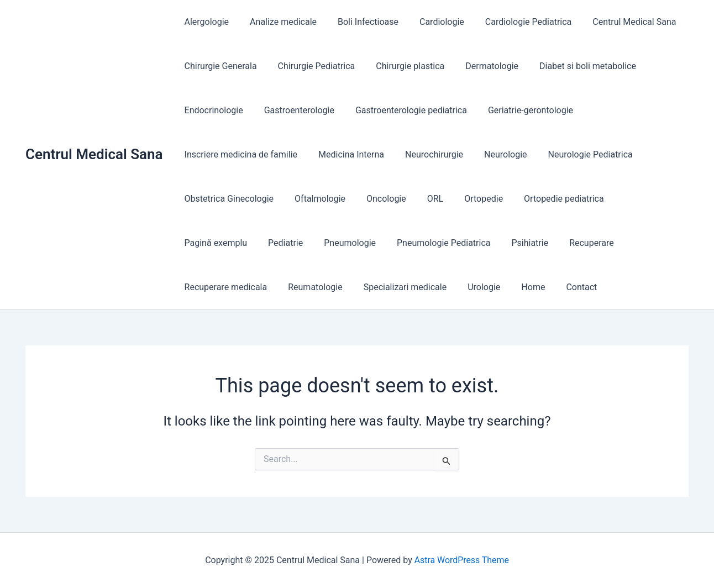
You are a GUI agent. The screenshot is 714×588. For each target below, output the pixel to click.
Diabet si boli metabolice (573, 66)
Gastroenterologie (294, 110)
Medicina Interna (346, 154)
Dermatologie (480, 66)
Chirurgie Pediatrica (312, 66)
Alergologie (205, 22)
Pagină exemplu (635, 199)
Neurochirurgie (426, 154)
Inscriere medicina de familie (239, 154)
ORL (424, 199)
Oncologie (378, 199)
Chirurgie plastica (402, 66)
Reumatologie (210, 287)
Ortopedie (469, 199)
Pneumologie (261, 243)
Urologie (372, 287)
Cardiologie (430, 22)
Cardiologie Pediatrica (514, 22)
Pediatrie (200, 243)
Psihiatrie (435, 243)
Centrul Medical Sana (94, 154)
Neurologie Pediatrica (576, 154)
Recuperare (493, 243)
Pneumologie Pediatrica (351, 243)
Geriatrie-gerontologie (519, 110)
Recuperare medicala (574, 243)
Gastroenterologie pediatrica (403, 110)
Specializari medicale (296, 287)
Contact (463, 287)
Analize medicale (278, 22)
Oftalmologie (315, 199)
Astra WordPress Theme (461, 560)
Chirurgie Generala (219, 66)
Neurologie (494, 154)
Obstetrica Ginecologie (228, 199)
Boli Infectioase (360, 22)
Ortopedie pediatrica (546, 199)
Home (418, 287)
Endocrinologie (212, 110)
